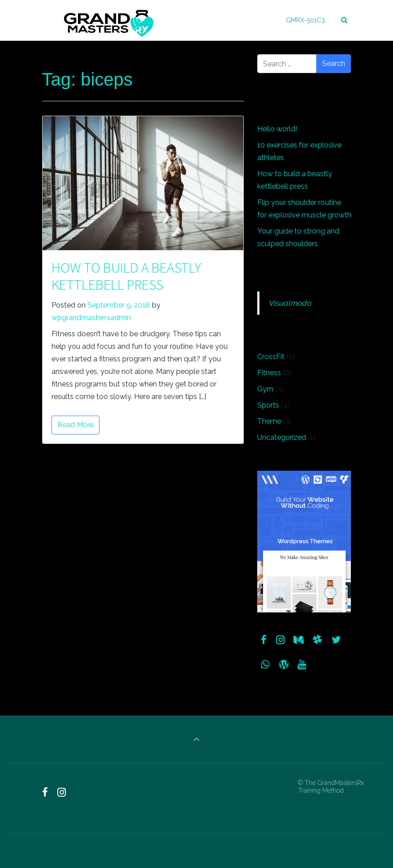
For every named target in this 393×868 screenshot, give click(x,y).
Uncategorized (282, 437)
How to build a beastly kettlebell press (126, 276)
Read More (76, 425)
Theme (269, 421)
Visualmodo (290, 303)
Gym (265, 389)
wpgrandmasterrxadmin (91, 318)
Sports (268, 405)
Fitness (269, 373)
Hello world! (277, 129)
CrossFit (271, 357)
